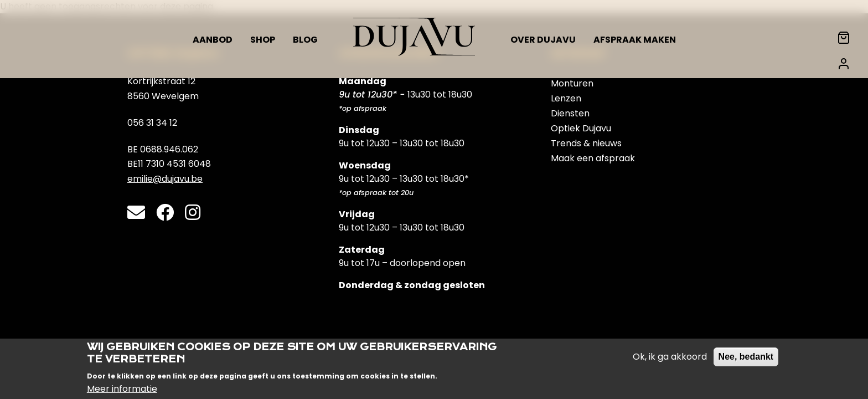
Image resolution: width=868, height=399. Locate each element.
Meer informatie (122, 391)
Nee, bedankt (746, 359)
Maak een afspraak (593, 158)
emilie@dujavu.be (165, 179)
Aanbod (213, 40)
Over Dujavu (543, 40)
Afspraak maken (635, 40)
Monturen (572, 83)
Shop (263, 40)
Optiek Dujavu (581, 128)
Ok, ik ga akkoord (670, 359)
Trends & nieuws (586, 143)
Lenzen (566, 98)
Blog (305, 40)
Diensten (570, 113)
